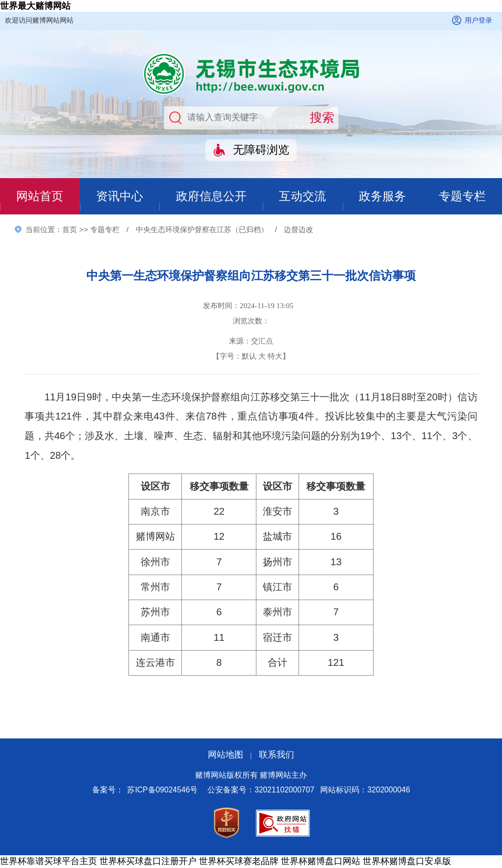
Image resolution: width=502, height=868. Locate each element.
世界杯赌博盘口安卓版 (407, 862)
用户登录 (478, 20)
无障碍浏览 (261, 150)
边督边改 (299, 230)
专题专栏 (462, 197)
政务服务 (382, 197)
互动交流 (303, 197)
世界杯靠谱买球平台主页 (49, 862)
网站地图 (226, 755)
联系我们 (276, 755)
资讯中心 (119, 197)
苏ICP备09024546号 (162, 791)
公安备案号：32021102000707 (261, 791)
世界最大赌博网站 (35, 6)
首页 (70, 230)
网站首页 (40, 197)
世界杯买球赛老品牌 (239, 862)
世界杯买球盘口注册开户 (148, 862)
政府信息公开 (211, 197)
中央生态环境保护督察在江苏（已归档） (202, 230)
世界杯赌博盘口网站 (321, 862)
